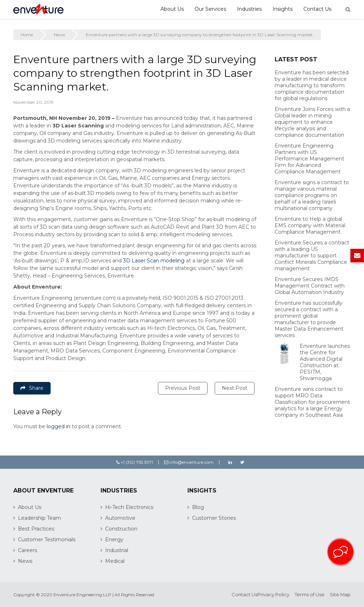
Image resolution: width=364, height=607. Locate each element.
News (59, 35)
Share (32, 388)
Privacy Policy (273, 594)
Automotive (120, 518)
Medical (115, 561)
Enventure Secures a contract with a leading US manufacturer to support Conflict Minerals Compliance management (312, 256)
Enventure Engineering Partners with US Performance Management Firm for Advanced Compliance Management (309, 159)
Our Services (210, 9)
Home (27, 35)
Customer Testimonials (47, 540)
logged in (59, 426)
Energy (114, 540)
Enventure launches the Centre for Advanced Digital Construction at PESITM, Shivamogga (325, 362)
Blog (198, 507)
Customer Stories (214, 518)
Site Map (340, 594)
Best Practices (36, 529)
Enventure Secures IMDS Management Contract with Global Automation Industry (310, 286)
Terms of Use (310, 594)
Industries (249, 9)
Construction (121, 529)
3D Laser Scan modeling (154, 261)
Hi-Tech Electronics (129, 507)
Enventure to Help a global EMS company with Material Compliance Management (310, 225)
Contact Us (317, 9)
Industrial (117, 550)
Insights (283, 9)
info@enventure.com (189, 462)
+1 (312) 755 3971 (135, 462)
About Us (172, 9)
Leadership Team (39, 518)
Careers (27, 550)
